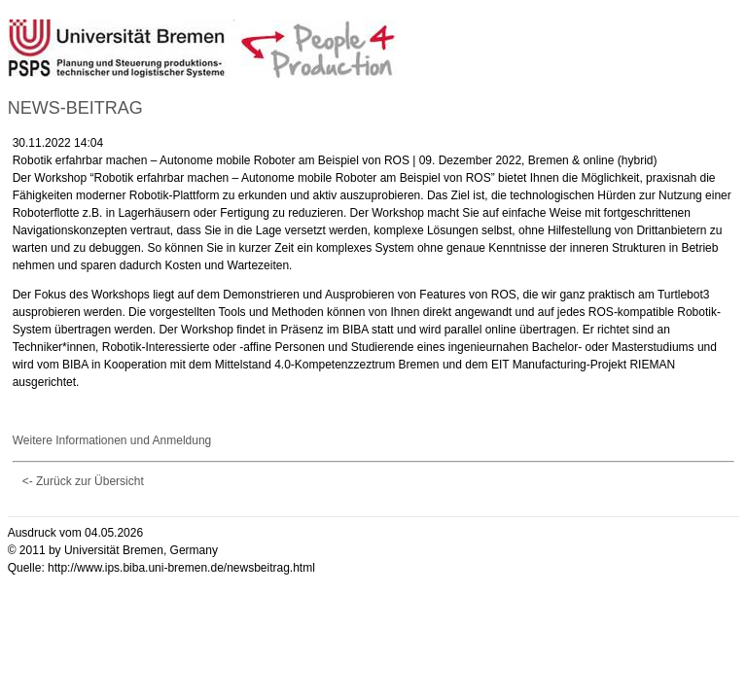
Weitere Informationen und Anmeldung (112, 440)
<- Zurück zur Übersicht (83, 481)
